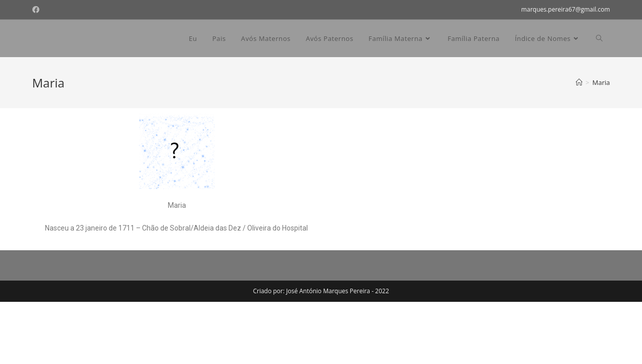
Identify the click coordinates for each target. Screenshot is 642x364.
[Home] (579, 82)
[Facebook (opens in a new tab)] (37, 10)
